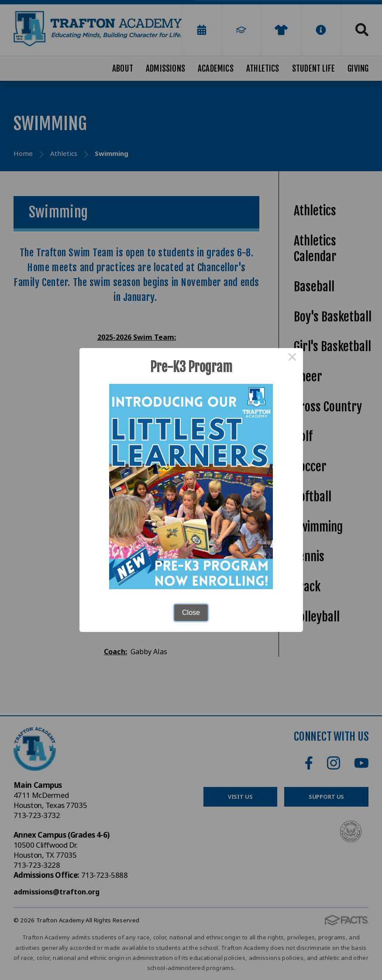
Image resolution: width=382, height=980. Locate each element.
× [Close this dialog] (293, 359)
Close (191, 612)
